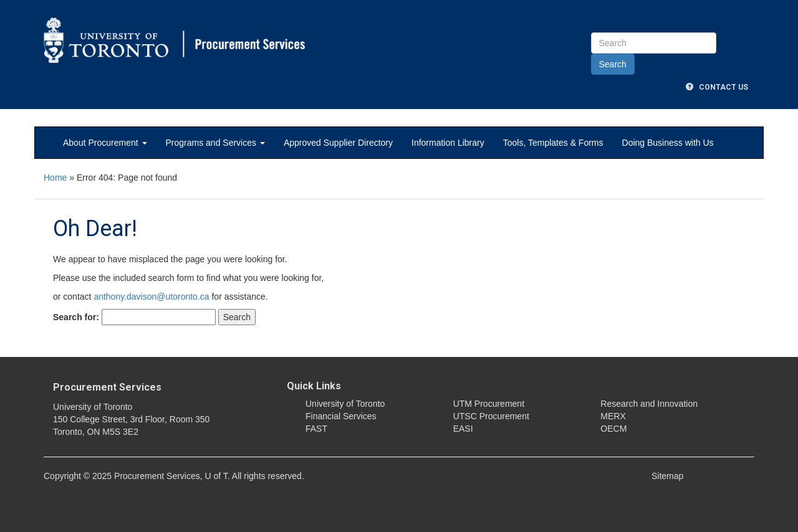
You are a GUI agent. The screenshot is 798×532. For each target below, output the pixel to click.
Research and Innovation (649, 404)
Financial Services (341, 416)
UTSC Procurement (491, 416)
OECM (613, 429)
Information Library (448, 143)
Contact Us (717, 87)
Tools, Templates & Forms (553, 143)
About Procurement (105, 143)
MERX (613, 416)
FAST (316, 429)
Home (55, 178)
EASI (463, 429)
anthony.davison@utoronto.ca (151, 297)
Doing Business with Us (668, 143)
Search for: (76, 317)
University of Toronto (345, 404)
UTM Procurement (489, 404)
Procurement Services (107, 387)
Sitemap (667, 476)
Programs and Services (215, 143)
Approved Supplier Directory (338, 143)
